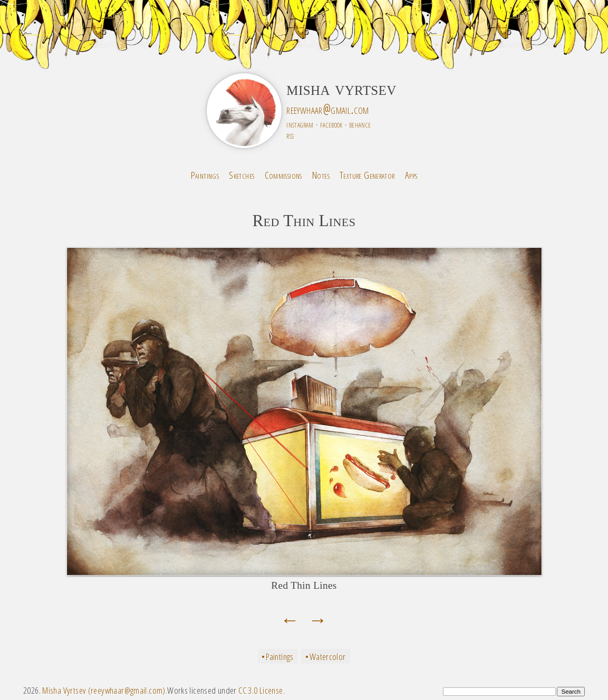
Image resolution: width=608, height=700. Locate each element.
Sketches (242, 175)
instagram (300, 124)
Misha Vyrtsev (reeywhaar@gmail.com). (105, 690)
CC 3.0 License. (262, 690)
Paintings (205, 175)
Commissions (283, 175)
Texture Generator (367, 175)
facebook (331, 124)
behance (360, 124)
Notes (321, 175)
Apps (411, 175)
